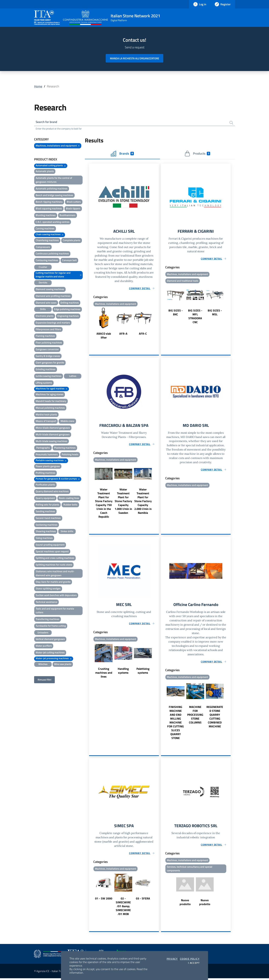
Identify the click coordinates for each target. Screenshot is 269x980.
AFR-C (143, 334)
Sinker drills (67, 532)
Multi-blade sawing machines (52, 441)
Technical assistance (46, 602)
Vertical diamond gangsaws (50, 639)
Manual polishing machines (50, 408)
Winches (43, 665)
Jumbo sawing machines (49, 376)
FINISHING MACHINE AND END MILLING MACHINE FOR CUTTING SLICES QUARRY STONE (176, 724)
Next (157, 324)
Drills (43, 310)
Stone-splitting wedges (48, 589)
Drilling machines (70, 303)
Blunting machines (46, 215)
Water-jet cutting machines (50, 653)
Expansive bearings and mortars (53, 323)
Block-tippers (73, 209)
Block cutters (74, 202)
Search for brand (47, 122)
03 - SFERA (143, 900)
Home (38, 86)
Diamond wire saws (46, 303)
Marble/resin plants (46, 415)
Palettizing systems (143, 672)
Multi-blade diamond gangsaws (53, 435)
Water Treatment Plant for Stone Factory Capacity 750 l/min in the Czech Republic (104, 504)
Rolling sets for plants (47, 505)
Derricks (43, 283)
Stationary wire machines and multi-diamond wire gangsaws (55, 574)
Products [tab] (197, 154)
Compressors (43, 247)
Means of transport (46, 421)
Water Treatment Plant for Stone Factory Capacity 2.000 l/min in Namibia (143, 502)
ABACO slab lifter (104, 336)
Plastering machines (65, 448)
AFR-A (123, 334)
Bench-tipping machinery (49, 202)
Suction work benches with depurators (56, 595)
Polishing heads (70, 455)
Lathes (73, 376)
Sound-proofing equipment (50, 545)
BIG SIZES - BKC (176, 313)
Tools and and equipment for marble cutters (55, 611)
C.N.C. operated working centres (53, 222)
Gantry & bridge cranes (48, 356)
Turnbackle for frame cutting (51, 626)
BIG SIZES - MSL (215, 313)
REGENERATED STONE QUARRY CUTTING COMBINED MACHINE (215, 718)
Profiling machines (46, 473)
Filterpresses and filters (48, 330)
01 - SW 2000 (104, 900)
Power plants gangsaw (48, 467)
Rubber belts (70, 505)
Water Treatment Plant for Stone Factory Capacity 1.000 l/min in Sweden (123, 502)
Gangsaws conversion (47, 350)
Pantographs (43, 448)
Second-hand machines (48, 518)
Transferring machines (48, 620)
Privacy (172, 959)
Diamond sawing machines (50, 289)
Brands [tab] (122, 154)
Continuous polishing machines (52, 254)
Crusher (43, 267)
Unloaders (43, 633)
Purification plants (45, 485)
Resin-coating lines (69, 498)
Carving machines (45, 229)
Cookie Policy (190, 959)
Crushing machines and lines (104, 674)
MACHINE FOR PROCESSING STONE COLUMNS (195, 716)
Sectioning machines (47, 525)
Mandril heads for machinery (51, 401)
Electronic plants (45, 316)
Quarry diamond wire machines (52, 492)
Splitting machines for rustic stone (54, 565)
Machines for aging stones (50, 395)
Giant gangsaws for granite (50, 363)
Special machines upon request (52, 552)
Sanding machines (45, 512)
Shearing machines (46, 532)
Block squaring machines (49, 209)
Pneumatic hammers (47, 455)
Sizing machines (44, 538)
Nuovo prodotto (185, 904)
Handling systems (123, 672)
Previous (91, 324)
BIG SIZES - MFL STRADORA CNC (195, 317)
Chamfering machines (47, 241)
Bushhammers (68, 215)
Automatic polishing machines (52, 189)
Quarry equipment (45, 498)
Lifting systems (44, 383)
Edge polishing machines (67, 310)
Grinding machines (46, 370)
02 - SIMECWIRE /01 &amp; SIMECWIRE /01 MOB (123, 908)
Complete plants (72, 241)
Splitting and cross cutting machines (55, 558)
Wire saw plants (63, 665)
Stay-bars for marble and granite (53, 582)
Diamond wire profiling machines (53, 296)
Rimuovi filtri (44, 680)
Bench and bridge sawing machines (54, 195)
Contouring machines (47, 261)
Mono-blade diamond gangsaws (53, 428)
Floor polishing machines (49, 343)
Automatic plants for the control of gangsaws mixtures (54, 180)
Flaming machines (45, 336)
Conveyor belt (69, 261)
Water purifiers (44, 646)
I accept (194, 963)
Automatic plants (45, 172)
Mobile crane (67, 421)
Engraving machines (68, 316)
